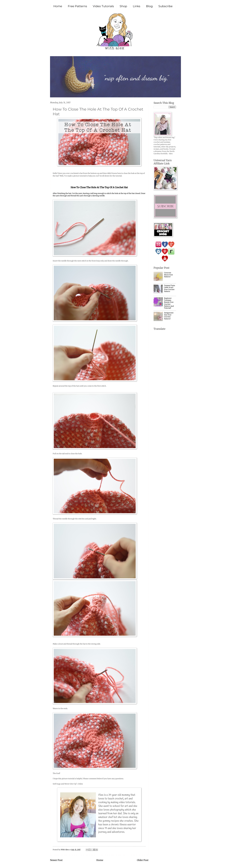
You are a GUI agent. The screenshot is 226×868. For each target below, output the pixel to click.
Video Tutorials (103, 6)
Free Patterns (77, 6)
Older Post (143, 860)
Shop (123, 6)
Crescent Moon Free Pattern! (168, 275)
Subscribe (165, 6)
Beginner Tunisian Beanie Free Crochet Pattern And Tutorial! (169, 303)
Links (137, 6)
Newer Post (56, 860)
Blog (149, 6)
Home (58, 6)
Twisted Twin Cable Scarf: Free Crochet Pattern (170, 288)
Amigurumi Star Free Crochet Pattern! (169, 316)
